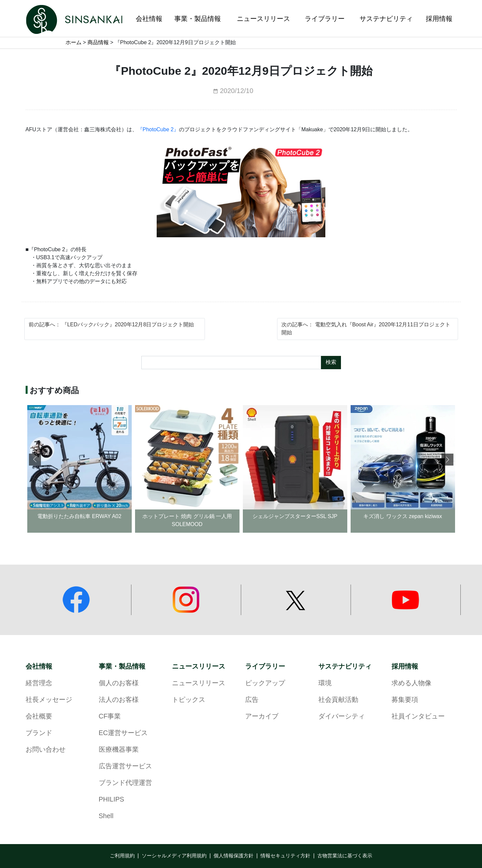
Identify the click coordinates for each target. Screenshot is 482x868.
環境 (325, 683)
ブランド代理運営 (125, 783)
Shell (106, 816)
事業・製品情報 (122, 667)
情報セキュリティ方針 (285, 856)
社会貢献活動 (338, 700)
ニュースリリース (199, 667)
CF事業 (110, 717)
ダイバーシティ (342, 717)
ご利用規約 (122, 856)
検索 (331, 362)
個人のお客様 (119, 683)
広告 (252, 700)
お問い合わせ (46, 750)
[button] (447, 460)
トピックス (189, 700)
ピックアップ (265, 683)
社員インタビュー (418, 717)
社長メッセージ (49, 700)
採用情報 (405, 667)
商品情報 (98, 43)
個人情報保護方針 (234, 856)
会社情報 (39, 667)
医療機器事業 (119, 750)
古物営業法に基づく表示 (345, 856)
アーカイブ (262, 717)
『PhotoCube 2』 (158, 130)
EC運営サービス (123, 733)
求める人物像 (411, 683)
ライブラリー (265, 667)
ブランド (39, 733)
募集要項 (405, 700)
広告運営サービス (125, 766)
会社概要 (39, 717)
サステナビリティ (345, 667)
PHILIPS (112, 800)
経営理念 (39, 683)
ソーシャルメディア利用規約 (174, 856)
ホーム (74, 43)
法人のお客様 (119, 700)
